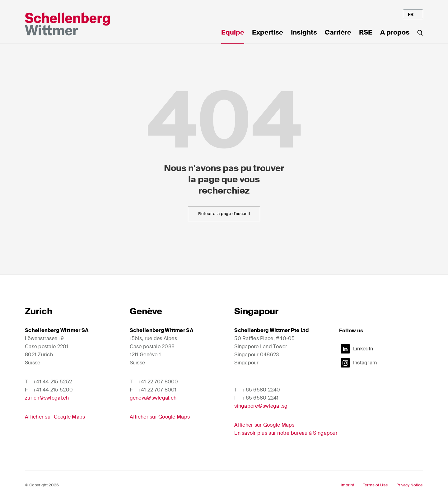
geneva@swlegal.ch (153, 398)
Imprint (348, 485)
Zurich (39, 311)
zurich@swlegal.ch (47, 398)
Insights (304, 33)
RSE (366, 33)
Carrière (338, 33)
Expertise (268, 33)
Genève (146, 311)
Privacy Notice (410, 485)
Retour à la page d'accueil (224, 214)
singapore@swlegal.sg (261, 406)
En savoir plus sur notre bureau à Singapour (286, 433)
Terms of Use (375, 485)
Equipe (233, 33)
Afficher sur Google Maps (55, 417)
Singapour (256, 311)
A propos (395, 33)
